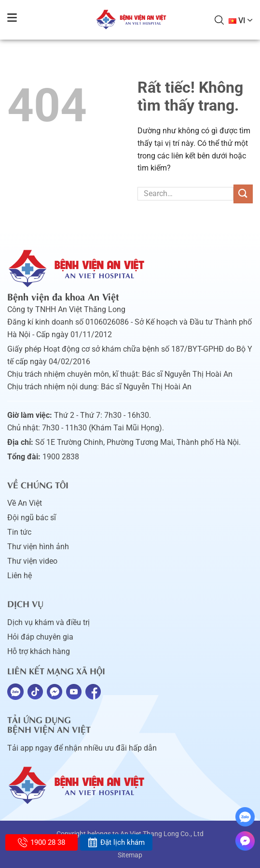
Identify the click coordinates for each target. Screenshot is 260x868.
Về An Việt (25, 503)
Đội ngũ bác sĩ (32, 518)
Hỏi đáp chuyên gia (40, 637)
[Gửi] (243, 194)
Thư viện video (32, 561)
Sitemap (130, 855)
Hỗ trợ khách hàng (39, 651)
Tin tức (19, 532)
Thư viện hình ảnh (38, 547)
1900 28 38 (41, 842)
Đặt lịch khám (116, 842)
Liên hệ (20, 576)
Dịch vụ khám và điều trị (48, 622)
